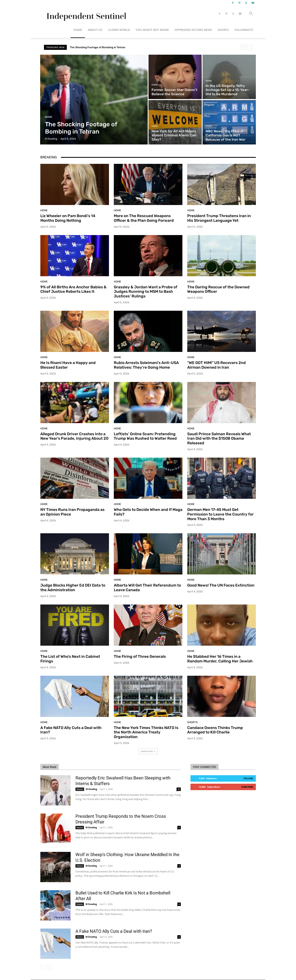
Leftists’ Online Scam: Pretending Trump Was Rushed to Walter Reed (145, 436)
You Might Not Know (152, 30)
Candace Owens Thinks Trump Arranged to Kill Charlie (215, 730)
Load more (148, 751)
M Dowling (91, 789)
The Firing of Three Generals (140, 656)
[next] (250, 47)
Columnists (244, 30)
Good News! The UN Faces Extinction (221, 585)
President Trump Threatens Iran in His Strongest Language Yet (219, 218)
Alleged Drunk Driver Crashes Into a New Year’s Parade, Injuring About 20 (74, 436)
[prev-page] (43, 967)
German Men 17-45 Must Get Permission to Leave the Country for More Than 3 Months (220, 514)
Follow (248, 778)
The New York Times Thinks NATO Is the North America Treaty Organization (146, 732)
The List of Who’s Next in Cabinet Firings (70, 659)
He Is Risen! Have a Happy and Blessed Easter (68, 365)
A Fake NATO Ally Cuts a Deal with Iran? (71, 730)
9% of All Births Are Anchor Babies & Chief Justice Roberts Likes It (73, 289)
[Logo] (86, 14)
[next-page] (49, 967)
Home (78, 30)
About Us (95, 30)
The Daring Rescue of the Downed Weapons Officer (218, 289)
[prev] (243, 47)
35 (179, 789)
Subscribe (247, 787)
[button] (251, 14)
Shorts (223, 30)
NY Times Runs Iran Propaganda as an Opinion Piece (72, 512)
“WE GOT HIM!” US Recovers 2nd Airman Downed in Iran (217, 365)
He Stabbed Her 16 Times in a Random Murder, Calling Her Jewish (220, 659)
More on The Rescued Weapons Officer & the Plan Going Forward (144, 218)
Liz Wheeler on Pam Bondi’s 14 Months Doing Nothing (68, 218)
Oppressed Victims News (193, 30)
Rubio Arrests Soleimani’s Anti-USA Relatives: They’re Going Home (146, 365)
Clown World (119, 30)
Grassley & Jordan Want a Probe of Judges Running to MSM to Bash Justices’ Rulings (146, 292)
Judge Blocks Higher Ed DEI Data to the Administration (73, 588)
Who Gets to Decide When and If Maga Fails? (148, 512)
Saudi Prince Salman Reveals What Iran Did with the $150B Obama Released (219, 439)
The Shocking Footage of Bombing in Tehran (98, 47)
